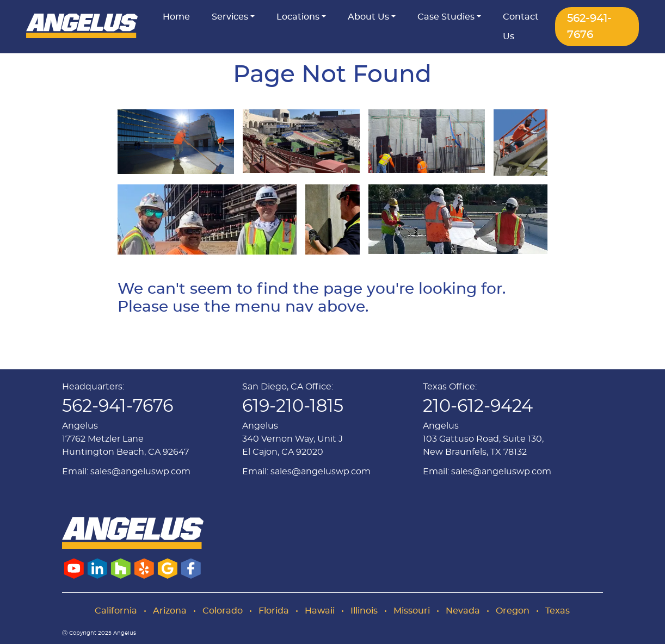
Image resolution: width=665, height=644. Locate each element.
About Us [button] (368, 17)
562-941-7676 (589, 27)
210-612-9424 (478, 406)
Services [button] (230, 17)
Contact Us (521, 27)
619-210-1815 (293, 406)
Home (176, 17)
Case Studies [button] (446, 17)
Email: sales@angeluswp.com (126, 472)
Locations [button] (298, 17)
